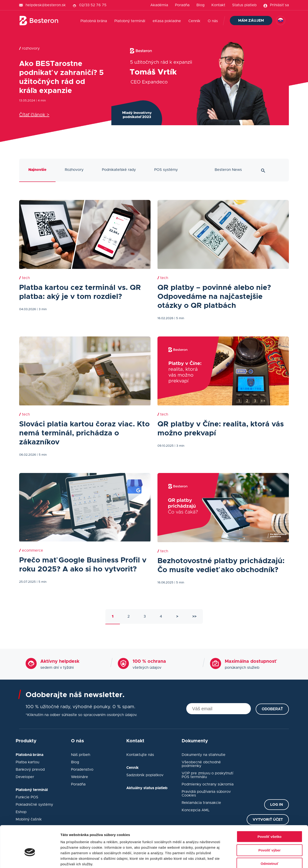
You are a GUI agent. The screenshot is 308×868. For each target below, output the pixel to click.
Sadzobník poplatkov (145, 775)
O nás (213, 21)
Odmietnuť (269, 839)
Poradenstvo (82, 770)
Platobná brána (94, 21)
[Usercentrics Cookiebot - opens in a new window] (30, 859)
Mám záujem (251, 21)
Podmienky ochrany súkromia (208, 784)
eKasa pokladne (167, 21)
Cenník (194, 21)
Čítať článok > (34, 115)
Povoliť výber (269, 825)
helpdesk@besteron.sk (46, 5)
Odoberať (272, 709)
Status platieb (244, 5)
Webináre (80, 777)
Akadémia (159, 5)
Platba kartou (27, 762)
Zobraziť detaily (241, 859)
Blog (200, 5)
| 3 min (42, 309)
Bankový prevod (30, 770)
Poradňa (182, 5)
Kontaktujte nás (140, 755)
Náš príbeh (81, 755)
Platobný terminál (130, 21)
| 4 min (41, 101)
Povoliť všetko (269, 812)
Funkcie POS (27, 797)
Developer (25, 777)
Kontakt (218, 5)
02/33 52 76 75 (93, 5)
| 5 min (179, 318)
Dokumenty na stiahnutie (204, 755)
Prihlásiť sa (279, 5)
